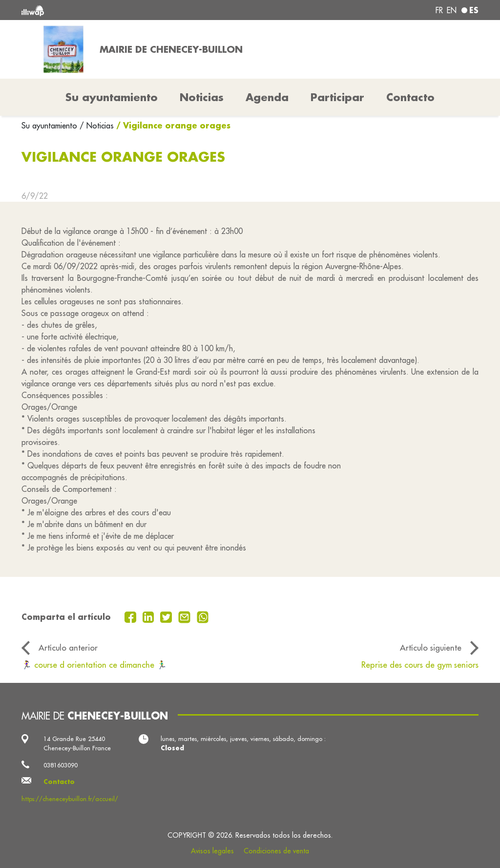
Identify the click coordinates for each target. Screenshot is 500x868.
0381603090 (61, 765)
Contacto (410, 97)
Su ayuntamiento (51, 126)
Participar (337, 97)
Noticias (202, 97)
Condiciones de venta (276, 851)
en (452, 10)
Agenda (267, 97)
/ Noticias (97, 126)
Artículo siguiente (431, 647)
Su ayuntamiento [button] (112, 97)
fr (439, 10)
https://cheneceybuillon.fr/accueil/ (70, 799)
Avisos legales (212, 851)
